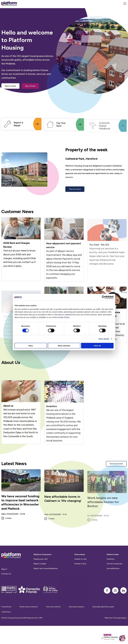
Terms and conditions (53, 617)
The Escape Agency (120, 629)
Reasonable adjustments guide (103, 617)
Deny (31, 346)
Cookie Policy (64, 317)
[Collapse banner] (102, 638)
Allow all (97, 346)
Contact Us (6, 584)
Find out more (75, 189)
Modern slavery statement (29, 617)
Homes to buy (80, 574)
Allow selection (64, 346)
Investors (111, 570)
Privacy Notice (6, 617)
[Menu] (125, 4)
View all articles (116, 464)
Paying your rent (41, 570)
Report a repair (40, 574)
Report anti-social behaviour (46, 579)
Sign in (4, 580)
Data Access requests (77, 617)
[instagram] (115, 601)
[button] (122, 638)
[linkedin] (123, 601)
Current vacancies (114, 574)
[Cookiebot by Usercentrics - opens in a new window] (104, 297)
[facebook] (107, 601)
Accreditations (113, 579)
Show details (104, 339)
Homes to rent (81, 570)
